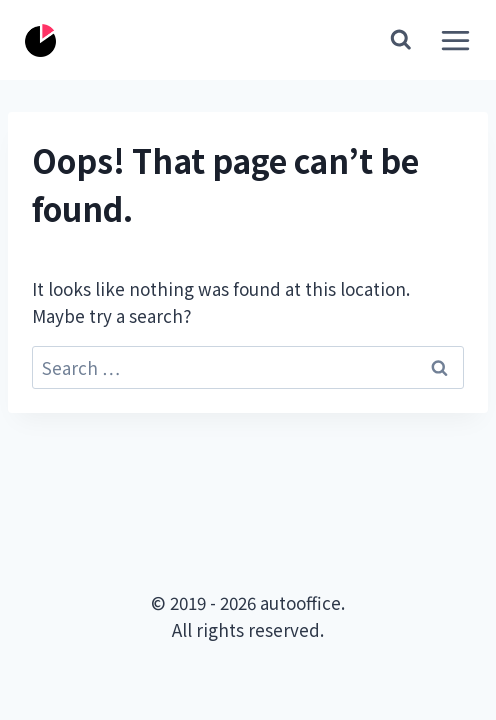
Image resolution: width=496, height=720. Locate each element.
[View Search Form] (401, 40)
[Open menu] (451, 40)
